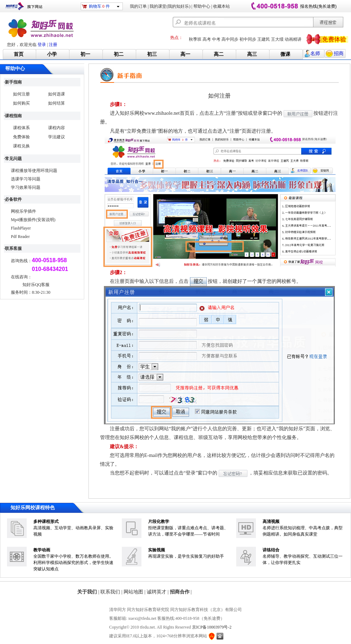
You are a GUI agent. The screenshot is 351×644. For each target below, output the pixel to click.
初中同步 (248, 39)
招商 (339, 54)
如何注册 (21, 94)
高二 (219, 54)
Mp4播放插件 (23, 220)
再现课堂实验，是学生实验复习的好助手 (186, 556)
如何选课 (57, 94)
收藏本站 (221, 6)
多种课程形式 (46, 522)
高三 (252, 54)
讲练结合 (271, 550)
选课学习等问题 (26, 179)
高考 (207, 39)
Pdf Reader (20, 237)
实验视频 (157, 550)
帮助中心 (202, 6)
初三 (152, 54)
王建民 (264, 39)
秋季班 (195, 39)
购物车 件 (99, 6)
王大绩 (277, 39)
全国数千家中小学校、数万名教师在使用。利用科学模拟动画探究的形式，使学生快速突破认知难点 (73, 563)
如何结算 (57, 103)
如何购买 (21, 103)
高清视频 (271, 522)
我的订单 (138, 6)
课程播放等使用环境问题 (34, 171)
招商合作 (180, 592)
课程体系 (21, 128)
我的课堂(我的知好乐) (170, 6)
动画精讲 (293, 39)
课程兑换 (21, 146)
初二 (119, 54)
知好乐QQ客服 (36, 285)
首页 (19, 54)
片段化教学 (159, 522)
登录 (42, 45)
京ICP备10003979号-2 (212, 627)
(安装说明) (46, 220)
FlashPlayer (21, 228)
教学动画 (42, 550)
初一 (85, 54)
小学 (52, 54)
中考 (216, 39)
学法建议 (57, 137)
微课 (285, 54)
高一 (185, 54)
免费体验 (21, 137)
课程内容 (57, 128)
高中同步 (230, 39)
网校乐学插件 (24, 211)
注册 (53, 45)
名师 (315, 54)
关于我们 (87, 592)
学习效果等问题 (26, 187)
